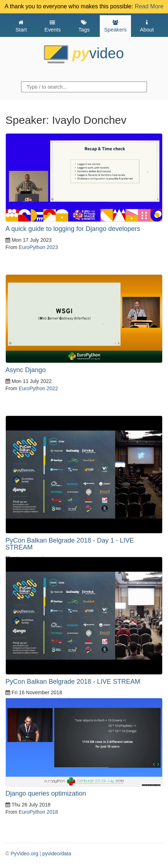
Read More (149, 6)
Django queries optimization (46, 793)
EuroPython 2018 (38, 812)
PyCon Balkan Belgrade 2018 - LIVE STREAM (73, 682)
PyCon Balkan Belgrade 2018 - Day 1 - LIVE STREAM (70, 544)
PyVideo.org (24, 854)
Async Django (26, 370)
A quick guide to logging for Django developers (73, 229)
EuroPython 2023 (38, 247)
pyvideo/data (57, 854)
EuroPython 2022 (38, 388)
